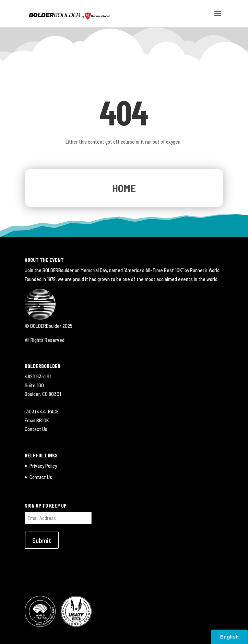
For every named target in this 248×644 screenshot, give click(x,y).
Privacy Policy (43, 466)
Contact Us (36, 429)
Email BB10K (37, 420)
